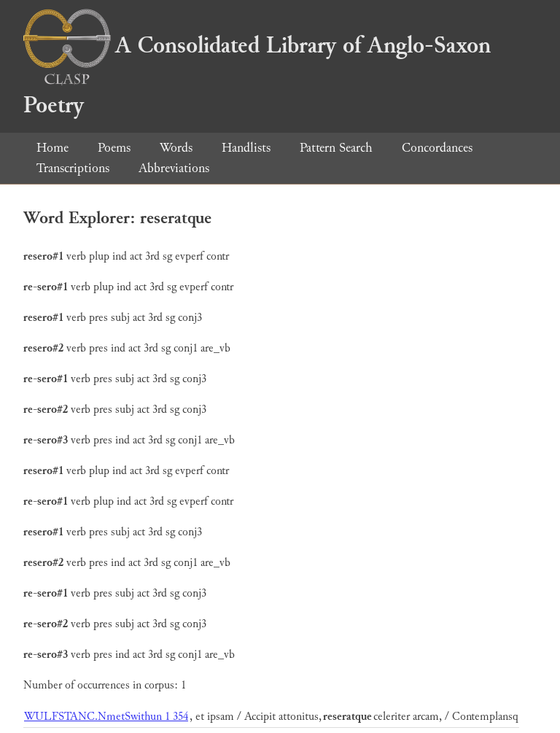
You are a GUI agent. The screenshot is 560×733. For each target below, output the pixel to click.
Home (52, 148)
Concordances (437, 148)
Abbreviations (174, 168)
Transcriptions (73, 168)
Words (176, 148)
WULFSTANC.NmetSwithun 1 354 (106, 717)
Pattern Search (336, 148)
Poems (114, 148)
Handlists (246, 148)
